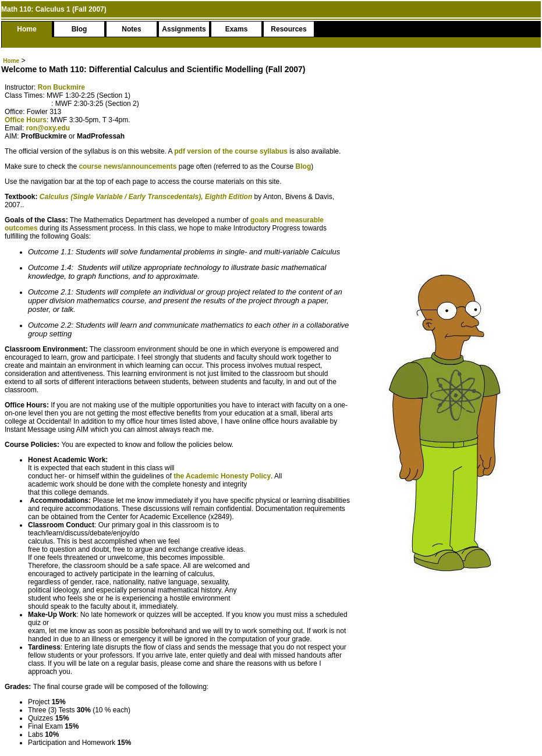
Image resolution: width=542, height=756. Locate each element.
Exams (237, 29)
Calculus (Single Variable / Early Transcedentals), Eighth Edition (146, 197)
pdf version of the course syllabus (232, 151)
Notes (131, 29)
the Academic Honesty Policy (222, 476)
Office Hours (26, 120)
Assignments (184, 29)
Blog (79, 29)
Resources (288, 29)
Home (26, 29)
